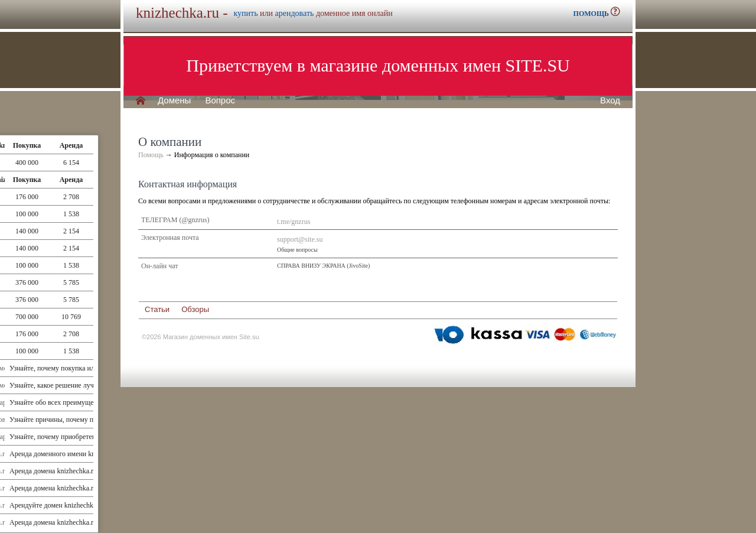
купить (245, 13)
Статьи (157, 309)
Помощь (151, 155)
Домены (174, 100)
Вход (610, 100)
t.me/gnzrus (294, 222)
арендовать (295, 13)
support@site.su (300, 239)
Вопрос (220, 100)
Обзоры (195, 309)
